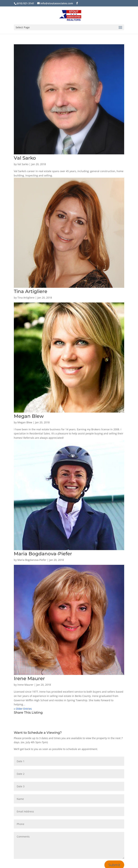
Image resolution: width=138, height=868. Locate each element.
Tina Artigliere (31, 291)
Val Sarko (25, 158)
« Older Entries (23, 709)
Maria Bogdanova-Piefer (43, 554)
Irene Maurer (29, 678)
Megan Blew (29, 416)
